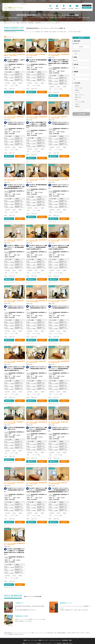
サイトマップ (32, 643)
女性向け (77, 86)
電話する (21, 92)
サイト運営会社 (58, 643)
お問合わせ (10, 92)
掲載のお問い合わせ (68, 643)
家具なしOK (78, 97)
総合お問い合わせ (87, 8)
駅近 (76, 99)
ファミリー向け (79, 88)
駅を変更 (81, 47)
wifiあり (77, 104)
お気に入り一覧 (87, 5)
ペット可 (77, 93)
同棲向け (77, 90)
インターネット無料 (80, 102)
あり (76, 54)
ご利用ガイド (77, 8)
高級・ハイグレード (80, 95)
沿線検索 (57, 8)
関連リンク (25, 643)
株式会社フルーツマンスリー (14, 95)
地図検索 (64, 8)
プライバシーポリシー (48, 643)
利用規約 (39, 643)
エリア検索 (50, 8)
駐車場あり (78, 106)
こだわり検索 (70, 8)
